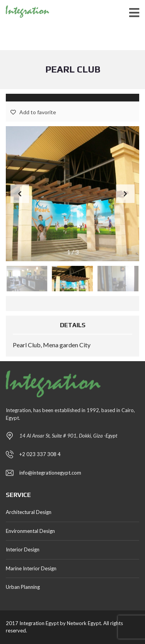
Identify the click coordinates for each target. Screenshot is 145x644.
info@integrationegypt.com (50, 473)
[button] (125, 194)
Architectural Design (29, 512)
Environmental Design (30, 531)
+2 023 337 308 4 (40, 454)
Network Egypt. (84, 623)
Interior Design (23, 549)
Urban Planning (23, 587)
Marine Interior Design (31, 568)
